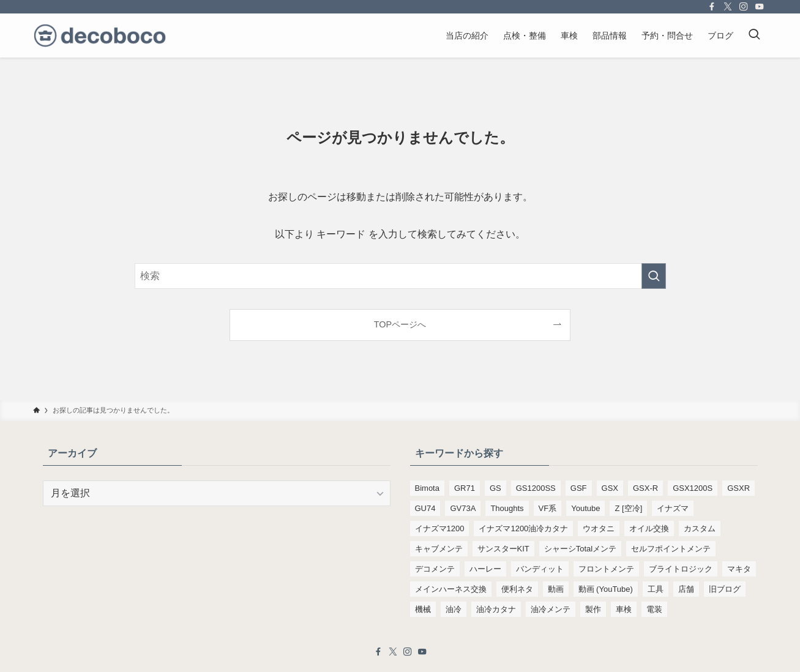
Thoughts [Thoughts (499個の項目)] (507, 508)
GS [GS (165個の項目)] (495, 488)
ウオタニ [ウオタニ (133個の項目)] (599, 528)
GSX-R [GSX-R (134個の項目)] (645, 488)
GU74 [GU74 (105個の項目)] (425, 508)
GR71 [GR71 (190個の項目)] (465, 488)
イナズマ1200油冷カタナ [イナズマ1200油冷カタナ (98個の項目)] (523, 528)
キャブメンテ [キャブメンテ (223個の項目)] (439, 549)
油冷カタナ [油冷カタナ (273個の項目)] (496, 609)
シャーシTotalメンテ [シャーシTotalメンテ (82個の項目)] (580, 549)
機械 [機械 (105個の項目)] (423, 609)
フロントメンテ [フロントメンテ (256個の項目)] (606, 569)
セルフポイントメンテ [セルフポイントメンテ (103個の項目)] (671, 549)
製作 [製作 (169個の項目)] (593, 609)
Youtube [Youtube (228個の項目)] (585, 508)
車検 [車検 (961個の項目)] (624, 609)
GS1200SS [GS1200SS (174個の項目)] (536, 488)
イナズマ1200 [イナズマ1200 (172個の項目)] (440, 528)
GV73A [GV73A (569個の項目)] (463, 508)
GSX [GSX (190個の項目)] (610, 488)
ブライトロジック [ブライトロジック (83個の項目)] (681, 569)
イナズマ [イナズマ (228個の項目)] (673, 508)
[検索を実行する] (654, 276)
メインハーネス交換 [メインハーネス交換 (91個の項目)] (451, 589)
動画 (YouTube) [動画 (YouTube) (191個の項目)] (606, 589)
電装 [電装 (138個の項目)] (654, 609)
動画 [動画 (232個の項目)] (556, 589)
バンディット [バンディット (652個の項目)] (540, 569)
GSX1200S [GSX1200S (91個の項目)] (693, 488)
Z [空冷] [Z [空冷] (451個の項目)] (628, 508)
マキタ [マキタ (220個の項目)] (739, 569)
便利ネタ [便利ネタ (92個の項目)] (517, 589)
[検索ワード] (400, 276)
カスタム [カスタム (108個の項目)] (700, 528)
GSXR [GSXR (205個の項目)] (738, 488)
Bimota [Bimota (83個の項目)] (427, 488)
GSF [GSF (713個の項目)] (579, 488)
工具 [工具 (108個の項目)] (656, 589)
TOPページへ (400, 324)
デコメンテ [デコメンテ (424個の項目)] (435, 569)
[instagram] (744, 7)
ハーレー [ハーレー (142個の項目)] (485, 569)
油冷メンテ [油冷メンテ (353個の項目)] (551, 609)
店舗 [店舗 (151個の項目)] (686, 589)
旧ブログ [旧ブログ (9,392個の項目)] (725, 589)
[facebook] (712, 7)
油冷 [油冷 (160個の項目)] (454, 609)
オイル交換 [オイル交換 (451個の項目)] (649, 528)
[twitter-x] (728, 7)
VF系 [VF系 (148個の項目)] (548, 508)
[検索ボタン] (754, 35)
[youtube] (760, 7)
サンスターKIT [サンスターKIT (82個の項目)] (503, 549)
